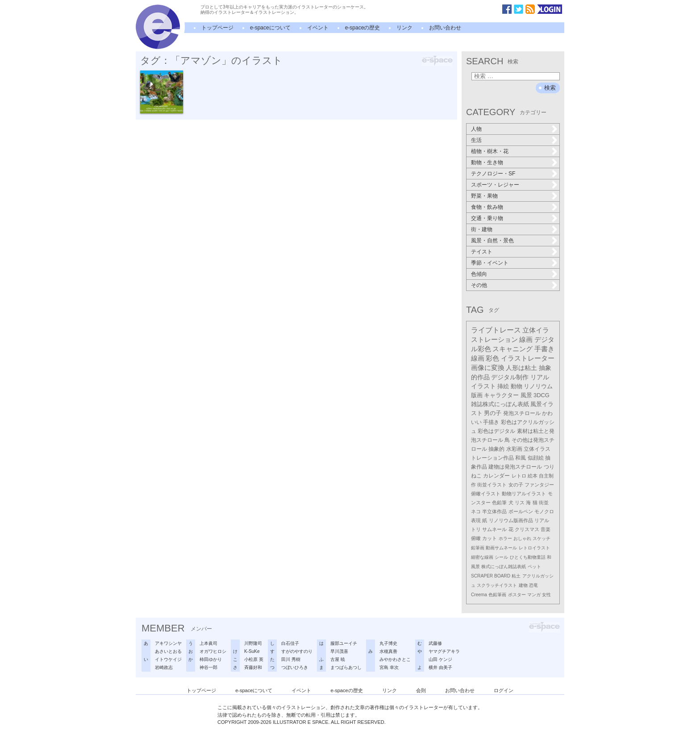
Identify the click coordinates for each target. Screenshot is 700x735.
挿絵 (503, 386)
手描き (491, 422)
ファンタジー (539, 485)
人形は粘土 (521, 368)
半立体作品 (494, 511)
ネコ (476, 511)
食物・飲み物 (487, 207)
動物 (517, 386)
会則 (421, 690)
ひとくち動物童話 (528, 557)
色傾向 (479, 274)
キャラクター (501, 395)
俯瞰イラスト (486, 494)
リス (520, 502)
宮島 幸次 (389, 667)
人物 (476, 129)
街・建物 (482, 229)
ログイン (504, 690)
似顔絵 (536, 458)
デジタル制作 (510, 377)
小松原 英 (254, 659)
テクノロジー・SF (493, 174)
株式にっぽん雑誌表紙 (504, 567)
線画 (526, 339)
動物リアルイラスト (524, 494)
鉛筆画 (478, 548)
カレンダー (496, 476)
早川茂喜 (339, 651)
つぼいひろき (295, 667)
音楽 (546, 529)
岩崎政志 (164, 667)
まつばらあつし (346, 667)
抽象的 (496, 449)
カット (490, 538)
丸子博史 (388, 643)
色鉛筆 (499, 502)
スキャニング (512, 349)
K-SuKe (252, 651)
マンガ (534, 595)
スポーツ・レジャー (495, 185)
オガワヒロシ (213, 651)
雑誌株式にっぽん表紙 (500, 404)
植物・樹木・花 (490, 151)
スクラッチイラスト (497, 585)
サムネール (494, 529)
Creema (479, 595)
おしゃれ (522, 538)
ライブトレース (496, 330)
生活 (476, 140)
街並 (544, 502)
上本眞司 (208, 643)
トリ (476, 529)
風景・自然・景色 (492, 241)
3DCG (542, 395)
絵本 (533, 476)
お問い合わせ (445, 28)
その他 (479, 285)
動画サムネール (501, 548)
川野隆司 (253, 643)
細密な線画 (482, 557)
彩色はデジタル (496, 431)
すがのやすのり (297, 651)
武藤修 (435, 643)
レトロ (519, 476)
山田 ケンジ (440, 659)
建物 (523, 585)
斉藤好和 (253, 667)
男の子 (493, 413)
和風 (521, 458)
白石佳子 (290, 643)
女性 (546, 595)
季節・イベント (490, 263)
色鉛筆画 (497, 595)
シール (501, 557)
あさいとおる (168, 651)
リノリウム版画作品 (511, 520)
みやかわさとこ (395, 659)
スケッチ (542, 538)
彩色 (492, 358)
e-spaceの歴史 (363, 28)
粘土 (516, 576)
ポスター (517, 595)
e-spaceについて (270, 28)
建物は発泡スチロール (515, 467)
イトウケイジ (168, 659)
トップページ (217, 28)
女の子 (516, 485)
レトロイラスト (534, 548)
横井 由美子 (440, 667)
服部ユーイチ (344, 643)
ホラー (505, 538)
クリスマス (527, 529)
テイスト (482, 252)
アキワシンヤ (168, 643)
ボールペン (521, 511)
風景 (526, 395)
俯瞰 (476, 538)
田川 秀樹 (291, 659)
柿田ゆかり (211, 659)
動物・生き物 (487, 162)
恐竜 (533, 585)
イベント (318, 28)
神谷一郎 (208, 667)
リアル (542, 520)
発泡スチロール (522, 413)
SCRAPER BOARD (491, 576)
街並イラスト (492, 485)
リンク (404, 28)
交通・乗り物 (487, 218)
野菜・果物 (484, 196)
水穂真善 (388, 651)
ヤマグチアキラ (444, 651)
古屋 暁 (338, 659)
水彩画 (514, 449)
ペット (534, 567)
